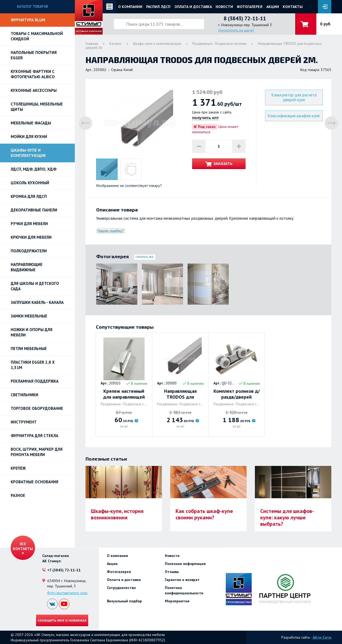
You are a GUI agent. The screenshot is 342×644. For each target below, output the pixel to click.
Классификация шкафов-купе (294, 116)
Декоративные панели (34, 210)
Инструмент (24, 422)
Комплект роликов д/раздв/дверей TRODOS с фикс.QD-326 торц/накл (237, 394)
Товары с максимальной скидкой (37, 36)
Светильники (24, 395)
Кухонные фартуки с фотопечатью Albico (33, 74)
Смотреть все (145, 257)
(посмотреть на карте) (236, 30)
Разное (18, 495)
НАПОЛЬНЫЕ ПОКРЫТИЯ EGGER (34, 55)
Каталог (116, 44)
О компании (130, 7)
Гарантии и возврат (182, 580)
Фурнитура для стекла (34, 436)
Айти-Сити (322, 637)
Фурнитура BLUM (28, 20)
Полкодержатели (29, 251)
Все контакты (23, 546)
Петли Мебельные (29, 349)
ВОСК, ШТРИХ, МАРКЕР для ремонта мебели (37, 452)
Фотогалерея (250, 7)
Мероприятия (177, 601)
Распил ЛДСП (158, 7)
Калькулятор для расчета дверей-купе (294, 97)
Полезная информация (185, 564)
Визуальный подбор (124, 601)
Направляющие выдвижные (27, 267)
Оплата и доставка (193, 7)
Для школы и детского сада (35, 286)
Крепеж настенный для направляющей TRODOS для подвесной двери (124, 394)
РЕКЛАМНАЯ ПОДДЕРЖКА (35, 381)
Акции (273, 7)
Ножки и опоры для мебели (32, 332)
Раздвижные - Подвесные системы (219, 44)
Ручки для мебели (29, 224)
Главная (92, 44)
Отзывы (172, 572)
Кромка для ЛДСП (29, 196)
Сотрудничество (121, 588)
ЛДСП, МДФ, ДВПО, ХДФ (34, 169)
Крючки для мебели (31, 237)
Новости (224, 7)
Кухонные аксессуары (34, 90)
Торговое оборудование (37, 408)
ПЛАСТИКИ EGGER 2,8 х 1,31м (33, 365)
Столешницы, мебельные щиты (37, 107)
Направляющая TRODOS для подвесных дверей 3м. (180, 394)
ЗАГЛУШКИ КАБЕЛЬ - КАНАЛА (37, 302)
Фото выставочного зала (67, 593)
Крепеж (18, 468)
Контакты (293, 7)
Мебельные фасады (31, 123)
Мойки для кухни (29, 137)
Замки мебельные (29, 316)
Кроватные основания (34, 482)
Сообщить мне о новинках (62, 620)
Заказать (223, 164)
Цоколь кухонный (30, 183)
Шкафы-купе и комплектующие (28, 153)
